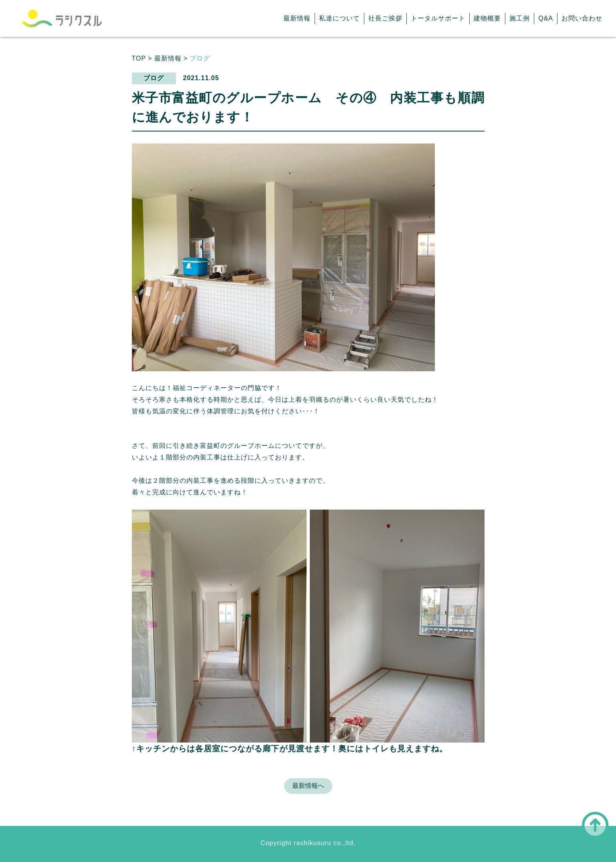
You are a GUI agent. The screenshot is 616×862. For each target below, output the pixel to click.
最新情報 (297, 18)
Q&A (546, 18)
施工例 (520, 18)
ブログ (200, 58)
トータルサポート (438, 18)
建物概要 (487, 18)
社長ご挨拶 (385, 18)
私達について (339, 18)
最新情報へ (308, 786)
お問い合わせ (582, 18)
